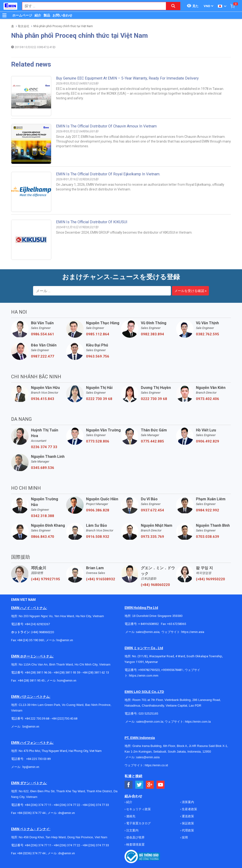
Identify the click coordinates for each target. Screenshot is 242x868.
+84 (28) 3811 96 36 (38, 672)
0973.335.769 (152, 537)
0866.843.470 (43, 537)
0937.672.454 (152, 510)
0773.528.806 (98, 441)
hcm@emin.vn (67, 680)
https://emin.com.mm (144, 676)
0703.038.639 (207, 537)
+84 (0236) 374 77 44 (31, 813)
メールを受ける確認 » (190, 291)
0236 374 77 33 (44, 447)
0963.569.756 (98, 356)
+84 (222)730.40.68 (64, 718)
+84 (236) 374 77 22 (67, 805)
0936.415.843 (43, 399)
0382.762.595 (207, 334)
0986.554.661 (43, 334)
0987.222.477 (43, 356)
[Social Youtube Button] (161, 785)
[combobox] (92, 6)
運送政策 (188, 816)
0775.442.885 (152, 441)
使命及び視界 (135, 837)
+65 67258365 (177, 624)
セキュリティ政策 (138, 809)
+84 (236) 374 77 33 (96, 805)
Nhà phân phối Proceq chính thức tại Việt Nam (63, 26)
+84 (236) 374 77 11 (38, 805)
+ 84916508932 (149, 624)
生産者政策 (189, 809)
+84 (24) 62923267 (37, 624)
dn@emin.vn (67, 813)
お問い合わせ (62, 15)
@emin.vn (33, 767)
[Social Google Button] (150, 785)
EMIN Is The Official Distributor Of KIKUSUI (92, 222)
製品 (47, 15)
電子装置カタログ (138, 823)
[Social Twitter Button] (139, 785)
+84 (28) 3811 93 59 (67, 672)
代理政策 (188, 830)
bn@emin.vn (31, 727)
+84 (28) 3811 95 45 (31, 680)
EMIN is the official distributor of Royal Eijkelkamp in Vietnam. (108, 174)
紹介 (38, 15)
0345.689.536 (43, 468)
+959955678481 (172, 670)
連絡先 (130, 816)
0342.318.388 (43, 516)
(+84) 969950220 (210, 579)
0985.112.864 (98, 334)
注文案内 (132, 830)
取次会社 (24, 26)
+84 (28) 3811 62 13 (96, 672)
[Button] (4, 15)
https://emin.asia (193, 632)
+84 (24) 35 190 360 (31, 640)
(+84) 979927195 (45, 579)
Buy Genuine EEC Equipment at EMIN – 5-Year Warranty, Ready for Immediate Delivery (127, 78)
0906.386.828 (98, 510)
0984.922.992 (207, 510)
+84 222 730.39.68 (37, 718)
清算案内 (188, 802)
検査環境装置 (135, 845)
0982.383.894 (152, 334)
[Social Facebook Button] (129, 785)
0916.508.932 (98, 537)
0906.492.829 (207, 441)
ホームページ (22, 15)
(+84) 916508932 (101, 579)
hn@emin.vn (65, 640)
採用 (184, 837)
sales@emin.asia (148, 632)
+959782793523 (149, 670)
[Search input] (92, 6)
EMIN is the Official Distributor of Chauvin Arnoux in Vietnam (106, 126)
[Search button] (173, 6)
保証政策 (188, 823)
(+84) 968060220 (155, 585)
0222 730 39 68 (99, 399)
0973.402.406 (207, 399)
